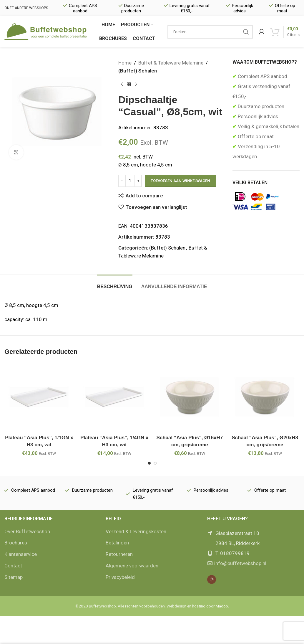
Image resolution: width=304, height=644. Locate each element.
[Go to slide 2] (155, 463)
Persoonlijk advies (257, 116)
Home (125, 63)
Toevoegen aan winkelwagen (180, 181)
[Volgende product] (136, 84)
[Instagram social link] (212, 579)
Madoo (222, 606)
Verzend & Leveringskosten (136, 531)
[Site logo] (46, 31)
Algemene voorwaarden (132, 566)
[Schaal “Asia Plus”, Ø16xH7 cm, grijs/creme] (190, 397)
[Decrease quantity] (122, 181)
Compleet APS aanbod (262, 76)
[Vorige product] (122, 84)
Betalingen (117, 543)
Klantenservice (21, 554)
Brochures (16, 543)
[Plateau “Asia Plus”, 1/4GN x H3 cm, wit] (114, 397)
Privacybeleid (120, 577)
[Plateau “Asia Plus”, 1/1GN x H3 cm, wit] (39, 397)
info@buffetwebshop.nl (240, 563)
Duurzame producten (260, 106)
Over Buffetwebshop (27, 531)
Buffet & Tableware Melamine (171, 63)
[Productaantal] (130, 181)
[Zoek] (210, 32)
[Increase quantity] (138, 181)
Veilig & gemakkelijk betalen (268, 126)
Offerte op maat (255, 136)
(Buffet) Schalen (138, 71)
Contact (13, 566)
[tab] (115, 284)
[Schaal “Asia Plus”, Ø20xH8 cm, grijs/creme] (265, 397)
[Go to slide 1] (149, 463)
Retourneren (119, 554)
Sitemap (14, 577)
